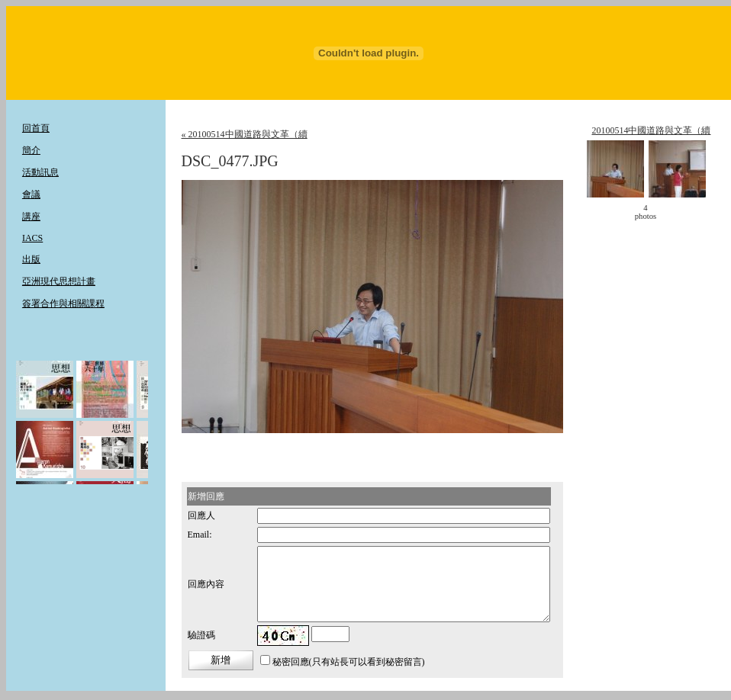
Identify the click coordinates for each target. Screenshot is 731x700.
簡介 (31, 150)
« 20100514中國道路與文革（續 (245, 134)
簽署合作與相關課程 (63, 303)
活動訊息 (40, 172)
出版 (31, 259)
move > (681, 212)
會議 (31, 194)
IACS (32, 238)
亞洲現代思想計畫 (59, 281)
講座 (31, 217)
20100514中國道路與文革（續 (651, 130)
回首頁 (36, 128)
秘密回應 (291, 662)
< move (610, 212)
